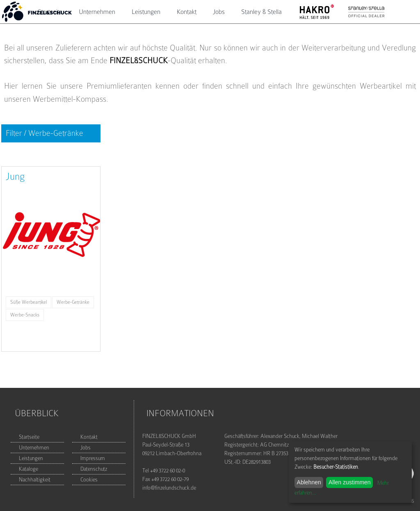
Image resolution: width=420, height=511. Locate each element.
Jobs (219, 12)
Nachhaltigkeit (35, 480)
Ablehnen (309, 482)
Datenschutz (94, 469)
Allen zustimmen (350, 482)
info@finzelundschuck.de (169, 488)
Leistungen (146, 12)
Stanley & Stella (261, 12)
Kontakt (187, 12)
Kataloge (29, 469)
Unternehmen (97, 12)
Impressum (93, 458)
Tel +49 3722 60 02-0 (164, 471)
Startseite (29, 437)
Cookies (89, 480)
